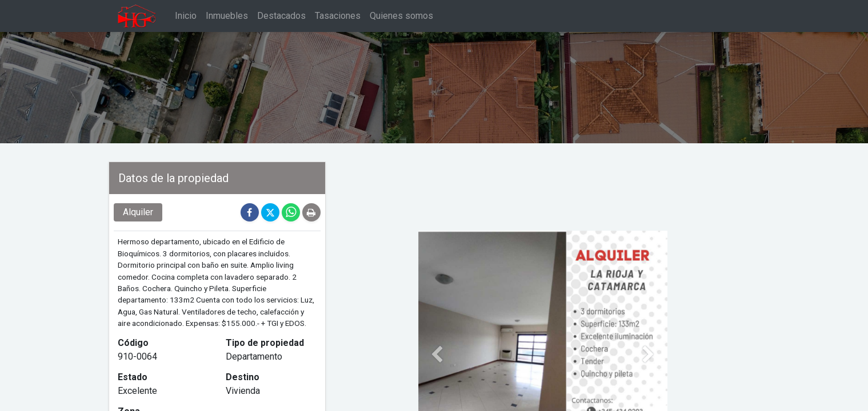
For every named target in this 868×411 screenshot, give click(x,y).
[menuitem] (186, 16)
